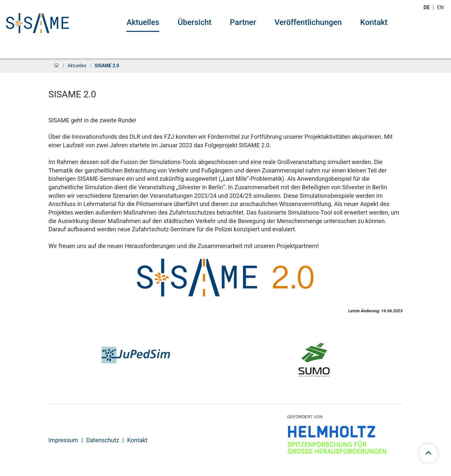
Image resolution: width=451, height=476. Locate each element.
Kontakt (374, 22)
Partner (243, 22)
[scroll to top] (428, 453)
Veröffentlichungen (308, 22)
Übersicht (194, 22)
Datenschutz (102, 440)
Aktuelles (143, 22)
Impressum (64, 440)
